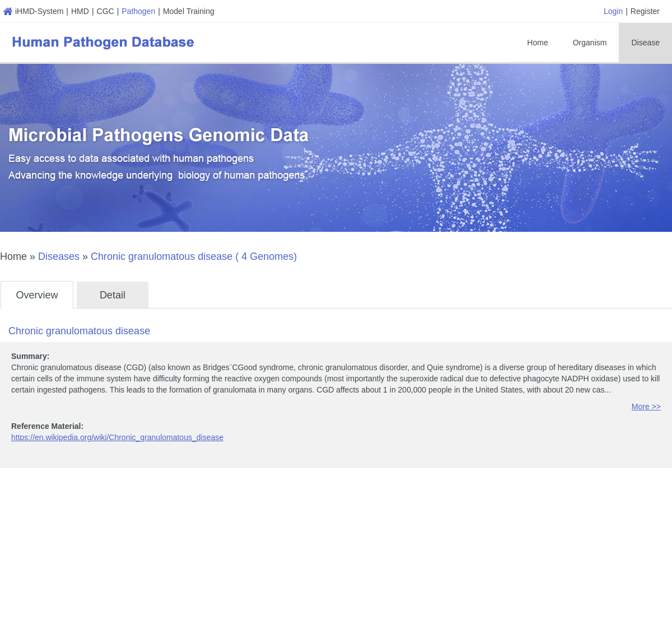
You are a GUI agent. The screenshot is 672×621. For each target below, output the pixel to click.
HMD (80, 11)
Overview (37, 295)
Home (537, 43)
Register (645, 11)
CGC (106, 11)
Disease (645, 43)
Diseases (59, 256)
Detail (113, 295)
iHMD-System (33, 11)
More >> (646, 407)
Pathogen (138, 11)
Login (613, 11)
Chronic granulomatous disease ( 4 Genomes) (194, 256)
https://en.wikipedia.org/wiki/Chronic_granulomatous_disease (117, 437)
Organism (590, 43)
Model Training (189, 11)
